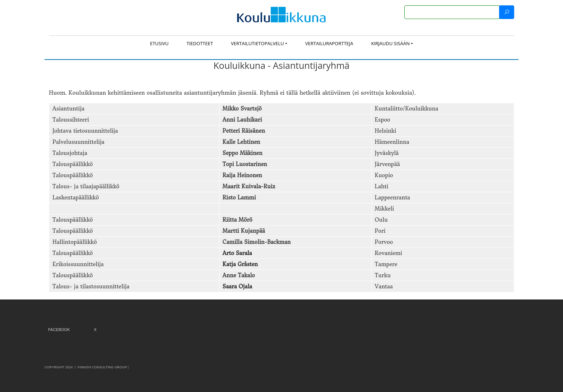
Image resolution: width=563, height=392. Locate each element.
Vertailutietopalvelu (257, 43)
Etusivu (159, 43)
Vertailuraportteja (329, 43)
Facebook (59, 330)
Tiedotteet (200, 43)
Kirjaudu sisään (390, 43)
